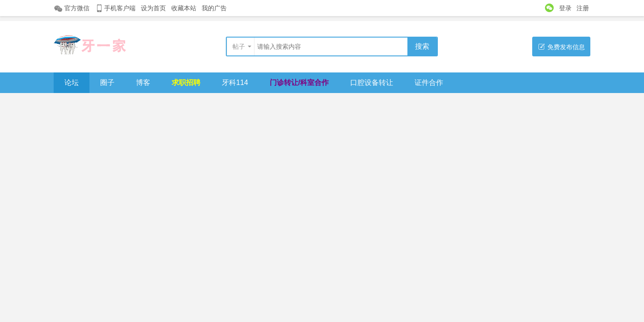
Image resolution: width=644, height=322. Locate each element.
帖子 (239, 47)
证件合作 (429, 83)
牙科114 (235, 83)
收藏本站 (184, 8)
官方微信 (72, 8)
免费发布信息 (561, 47)
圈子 (107, 83)
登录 (565, 8)
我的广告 (214, 8)
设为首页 (153, 8)
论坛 (72, 83)
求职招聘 (186, 83)
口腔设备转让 (372, 83)
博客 (143, 83)
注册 (583, 8)
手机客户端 (115, 8)
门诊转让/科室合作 (299, 83)
